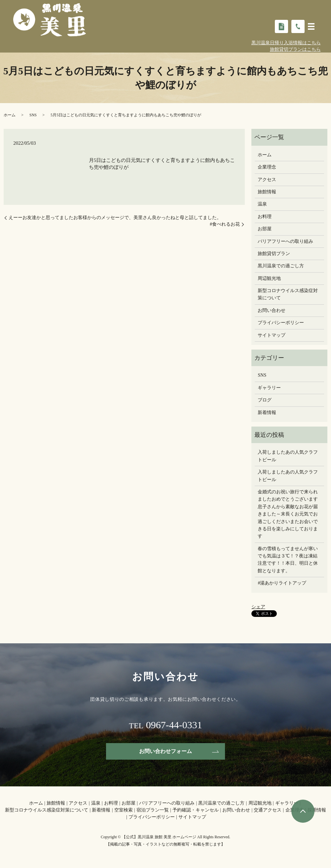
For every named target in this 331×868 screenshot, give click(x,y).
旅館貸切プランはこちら (295, 49)
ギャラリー (269, 388)
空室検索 (124, 810)
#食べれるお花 (225, 224)
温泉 (262, 204)
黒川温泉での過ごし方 (281, 266)
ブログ (265, 400)
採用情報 (317, 810)
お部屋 (265, 229)
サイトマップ (272, 335)
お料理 (265, 217)
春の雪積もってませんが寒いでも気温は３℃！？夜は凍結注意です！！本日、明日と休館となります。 (288, 560)
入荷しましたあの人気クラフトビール (288, 456)
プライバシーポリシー (281, 323)
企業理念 (267, 167)
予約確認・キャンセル (196, 810)
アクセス (267, 180)
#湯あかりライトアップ (282, 583)
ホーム (10, 115)
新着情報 (267, 413)
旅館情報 (267, 192)
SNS (33, 115)
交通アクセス (268, 810)
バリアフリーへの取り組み (285, 241)
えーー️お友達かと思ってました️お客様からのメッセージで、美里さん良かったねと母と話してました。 (115, 218)
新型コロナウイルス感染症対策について (288, 294)
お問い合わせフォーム (165, 751)
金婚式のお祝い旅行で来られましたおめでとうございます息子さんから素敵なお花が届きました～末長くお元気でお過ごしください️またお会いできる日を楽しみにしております (288, 514)
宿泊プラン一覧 (153, 810)
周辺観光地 (269, 278)
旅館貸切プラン (274, 254)
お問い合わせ (272, 310)
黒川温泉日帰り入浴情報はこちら (286, 43)
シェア (258, 607)
